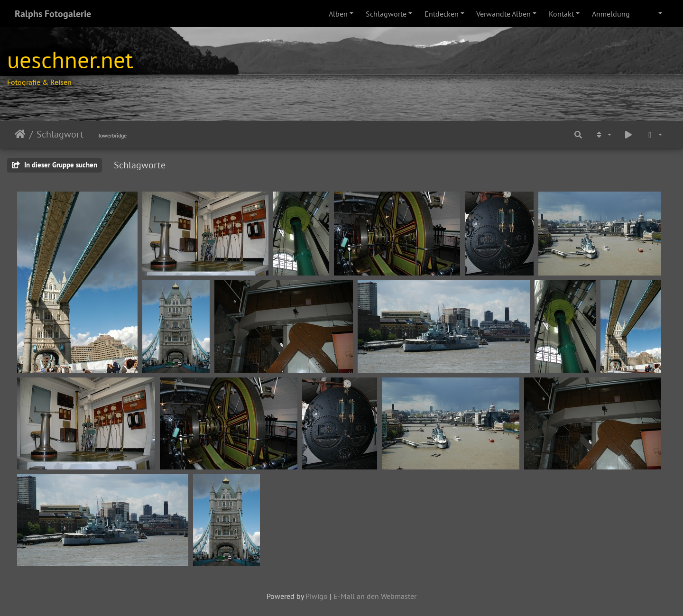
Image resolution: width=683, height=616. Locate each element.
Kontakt (561, 14)
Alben (338, 14)
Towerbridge (112, 135)
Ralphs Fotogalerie (53, 14)
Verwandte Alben (503, 14)
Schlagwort (60, 134)
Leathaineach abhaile (20, 134)
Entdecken (442, 14)
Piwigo (317, 596)
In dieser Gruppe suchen (55, 165)
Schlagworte (386, 14)
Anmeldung (611, 14)
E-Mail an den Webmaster (375, 596)
